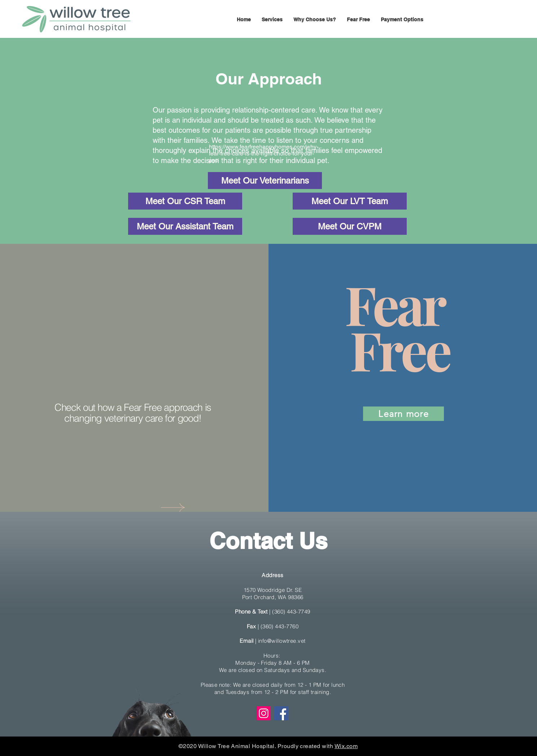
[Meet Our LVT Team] (350, 201)
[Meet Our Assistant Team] (185, 226)
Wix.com (346, 746)
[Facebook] (281, 713)
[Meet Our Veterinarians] (265, 181)
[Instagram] (264, 713)
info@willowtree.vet (282, 641)
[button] (272, 19)
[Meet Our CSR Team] (185, 201)
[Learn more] (403, 414)
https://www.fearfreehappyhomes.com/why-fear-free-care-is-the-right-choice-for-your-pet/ (264, 153)
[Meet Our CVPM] (350, 226)
